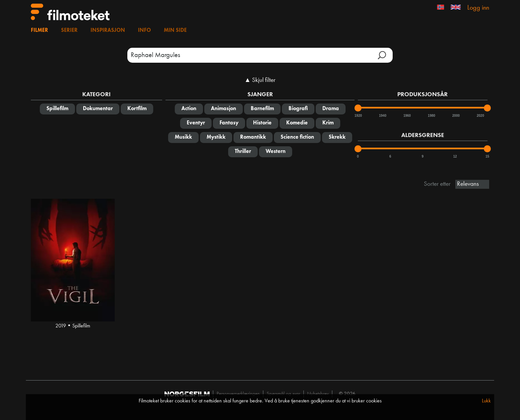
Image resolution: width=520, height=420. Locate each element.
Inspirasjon (108, 31)
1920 (358, 116)
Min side (175, 31)
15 (487, 156)
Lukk (486, 401)
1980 (431, 116)
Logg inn (478, 8)
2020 (480, 116)
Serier (69, 31)
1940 (382, 116)
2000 (456, 116)
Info (144, 31)
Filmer (39, 31)
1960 (407, 116)
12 (455, 156)
